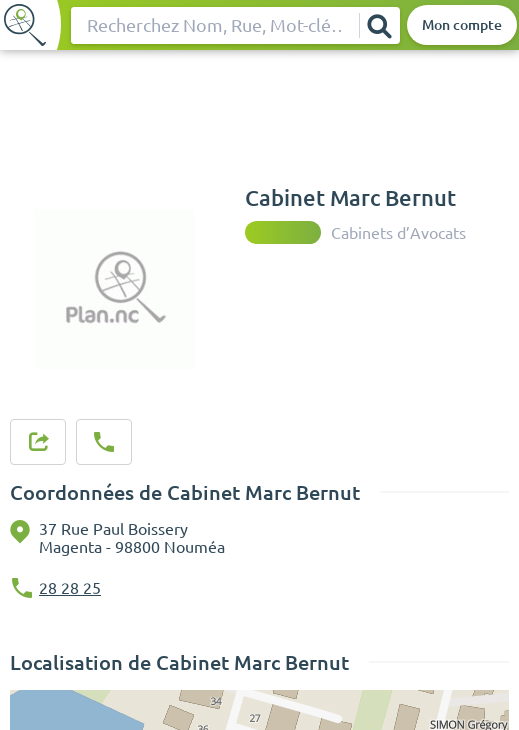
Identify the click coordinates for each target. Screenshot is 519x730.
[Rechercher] (379, 25)
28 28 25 (70, 588)
